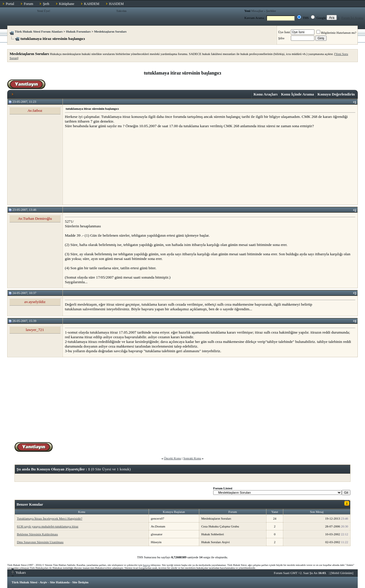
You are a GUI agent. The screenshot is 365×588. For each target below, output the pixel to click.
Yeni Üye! (44, 11)
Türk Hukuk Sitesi (24, 582)
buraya (146, 565)
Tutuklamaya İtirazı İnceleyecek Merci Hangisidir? (50, 518)
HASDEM (116, 4)
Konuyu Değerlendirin (336, 94)
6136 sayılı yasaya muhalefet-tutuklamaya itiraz (48, 526)
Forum (29, 4)
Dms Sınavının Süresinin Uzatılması (40, 542)
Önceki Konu (172, 458)
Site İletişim (80, 582)
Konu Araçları (266, 94)
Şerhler (271, 11)
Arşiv (44, 582)
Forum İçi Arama (352, 18)
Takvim (121, 11)
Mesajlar (257, 11)
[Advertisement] (108, 166)
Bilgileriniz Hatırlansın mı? (336, 33)
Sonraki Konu (192, 458)
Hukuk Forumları (78, 31)
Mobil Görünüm (342, 573)
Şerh (46, 4)
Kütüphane (67, 4)
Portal (10, 4)
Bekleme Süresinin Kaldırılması (37, 534)
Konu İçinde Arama (297, 94)
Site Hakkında (60, 582)
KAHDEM (92, 4)
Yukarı (19, 572)
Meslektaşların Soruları (110, 31)
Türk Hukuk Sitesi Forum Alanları (39, 31)
